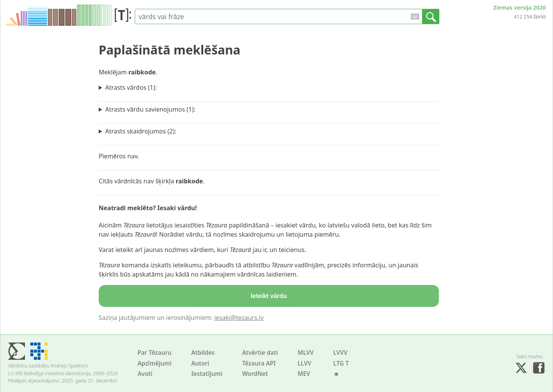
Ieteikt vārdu (269, 296)
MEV (304, 374)
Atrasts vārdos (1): (131, 87)
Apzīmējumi (155, 363)
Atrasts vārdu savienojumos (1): (150, 109)
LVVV (340, 353)
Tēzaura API (259, 363)
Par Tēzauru (154, 353)
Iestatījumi (207, 374)
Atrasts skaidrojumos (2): (141, 131)
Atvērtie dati (260, 353)
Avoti (145, 374)
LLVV (305, 363)
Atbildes (203, 353)
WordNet (255, 374)
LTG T (341, 363)
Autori (200, 363)
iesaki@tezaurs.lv (239, 318)
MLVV (306, 353)
